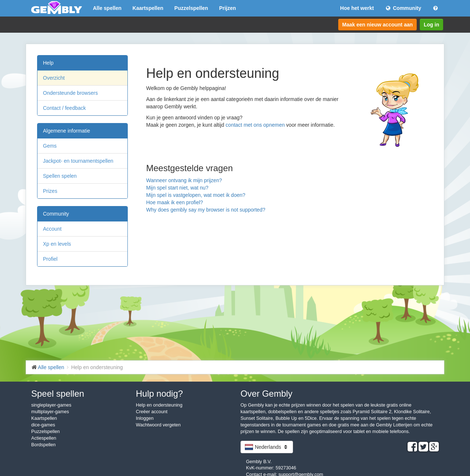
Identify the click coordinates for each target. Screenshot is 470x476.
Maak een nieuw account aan (377, 25)
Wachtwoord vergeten (158, 425)
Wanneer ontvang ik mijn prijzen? (184, 180)
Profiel (50, 259)
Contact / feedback (64, 108)
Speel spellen (58, 394)
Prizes (50, 191)
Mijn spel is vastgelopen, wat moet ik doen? (196, 195)
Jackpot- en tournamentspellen (78, 161)
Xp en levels (57, 244)
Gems (50, 146)
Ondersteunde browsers (70, 93)
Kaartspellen (148, 8)
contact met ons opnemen (255, 125)
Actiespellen (44, 438)
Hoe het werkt (357, 8)
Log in (431, 25)
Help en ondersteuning (159, 405)
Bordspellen (44, 445)
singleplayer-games (51, 405)
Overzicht (54, 78)
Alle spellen (107, 8)
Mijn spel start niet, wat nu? (177, 188)
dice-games (43, 425)
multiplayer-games (50, 412)
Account (52, 229)
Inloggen (145, 418)
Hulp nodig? (159, 394)
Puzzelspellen (191, 8)
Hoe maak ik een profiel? (175, 202)
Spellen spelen (60, 176)
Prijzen (228, 8)
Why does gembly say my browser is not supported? (206, 210)
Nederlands (267, 447)
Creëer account (152, 412)
